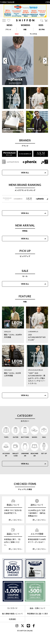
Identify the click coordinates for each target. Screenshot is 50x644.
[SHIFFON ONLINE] (25, 20)
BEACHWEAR (34, 455)
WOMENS (26, 25)
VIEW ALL (24, 173)
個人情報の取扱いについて (12, 614)
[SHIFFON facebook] (34, 626)
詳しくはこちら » (15, 520)
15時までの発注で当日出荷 (25, 2)
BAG (44, 437)
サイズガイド (12, 608)
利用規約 (12, 619)
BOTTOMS (25, 437)
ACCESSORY (6, 455)
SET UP (44, 453)
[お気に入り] (9, 20)
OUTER (16, 437)
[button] (46, 162)
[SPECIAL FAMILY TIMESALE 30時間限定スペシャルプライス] (13, 569)
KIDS (41, 25)
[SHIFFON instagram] (17, 626)
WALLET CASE (16, 455)
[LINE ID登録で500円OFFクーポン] (35, 591)
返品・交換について (38, 608)
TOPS (6, 437)
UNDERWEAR (25, 455)
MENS (10, 25)
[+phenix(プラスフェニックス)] (29, 162)
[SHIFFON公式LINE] (28, 626)
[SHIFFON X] (23, 626)
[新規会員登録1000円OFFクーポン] (13, 591)
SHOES (34, 437)
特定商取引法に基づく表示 (37, 614)
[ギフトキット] (35, 569)
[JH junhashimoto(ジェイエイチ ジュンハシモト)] (11, 162)
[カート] (46, 20)
